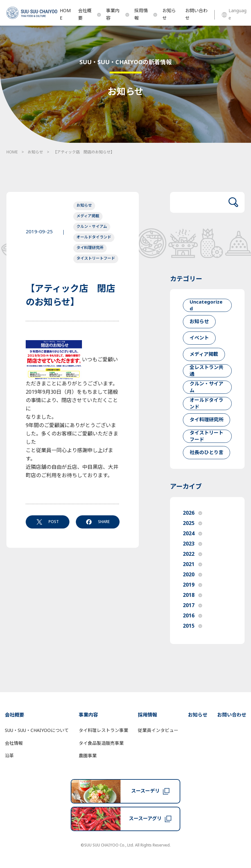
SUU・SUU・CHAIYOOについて (37, 730)
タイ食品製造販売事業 (101, 743)
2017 (193, 606)
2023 (193, 544)
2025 (193, 523)
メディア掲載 (88, 216)
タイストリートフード (96, 258)
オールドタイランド (94, 237)
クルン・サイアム (92, 227)
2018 (193, 595)
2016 (193, 616)
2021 (193, 564)
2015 (193, 626)
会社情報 (14, 743)
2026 (193, 513)
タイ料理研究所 (90, 248)
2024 (193, 534)
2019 (193, 585)
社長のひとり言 (206, 453)
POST (48, 522)
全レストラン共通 (206, 371)
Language (234, 14)
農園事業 (88, 756)
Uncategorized (206, 305)
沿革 (9, 756)
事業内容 (118, 14)
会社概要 (90, 14)
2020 (193, 575)
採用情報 (146, 14)
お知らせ (169, 14)
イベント (199, 338)
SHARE (98, 522)
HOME (65, 14)
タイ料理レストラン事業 (103, 730)
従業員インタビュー (158, 730)
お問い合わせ (196, 14)
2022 (193, 554)
